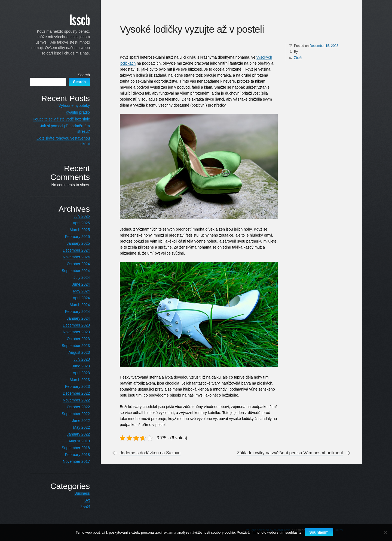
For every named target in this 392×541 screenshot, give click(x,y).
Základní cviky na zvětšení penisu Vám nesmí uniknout (290, 453)
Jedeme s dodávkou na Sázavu (150, 453)
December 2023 (76, 325)
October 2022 (78, 407)
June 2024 (81, 284)
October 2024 (78, 264)
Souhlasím (319, 532)
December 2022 (76, 393)
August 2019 (79, 441)
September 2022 (76, 414)
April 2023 (81, 373)
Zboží (298, 58)
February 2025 (77, 237)
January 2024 (78, 318)
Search (84, 75)
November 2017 (76, 461)
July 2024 (82, 277)
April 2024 (81, 298)
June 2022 (81, 421)
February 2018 (77, 455)
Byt (87, 500)
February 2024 (77, 312)
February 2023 (77, 386)
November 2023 (76, 332)
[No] (385, 533)
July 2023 (82, 359)
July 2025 (82, 216)
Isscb (80, 20)
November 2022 (76, 400)
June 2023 (81, 366)
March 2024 (80, 305)
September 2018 (76, 448)
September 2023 (76, 346)
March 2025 (80, 230)
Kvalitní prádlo (78, 112)
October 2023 (78, 339)
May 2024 (82, 291)
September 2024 (76, 271)
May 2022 (82, 427)
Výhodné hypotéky (74, 105)
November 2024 (76, 257)
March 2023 (80, 380)
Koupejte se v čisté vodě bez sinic (61, 119)
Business (82, 493)
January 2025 (78, 243)
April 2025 (81, 223)
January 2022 (78, 434)
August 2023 (79, 352)
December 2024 (76, 250)
